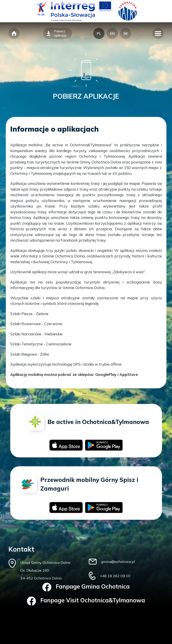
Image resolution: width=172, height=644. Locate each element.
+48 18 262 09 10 (115, 576)
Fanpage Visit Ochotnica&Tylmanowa (86, 601)
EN (112, 33)
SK (126, 33)
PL (99, 33)
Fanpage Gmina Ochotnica (86, 587)
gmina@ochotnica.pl (118, 562)
